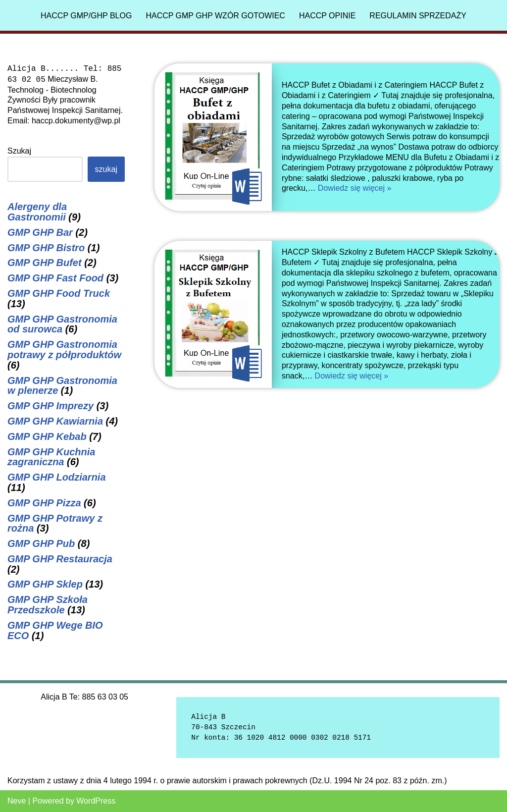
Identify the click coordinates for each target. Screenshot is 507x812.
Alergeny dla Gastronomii (37, 212)
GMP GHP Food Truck (59, 293)
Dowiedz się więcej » (355, 188)
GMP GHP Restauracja (60, 559)
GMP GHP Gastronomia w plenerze (62, 386)
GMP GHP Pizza (44, 503)
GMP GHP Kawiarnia (55, 421)
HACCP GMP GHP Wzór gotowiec (215, 16)
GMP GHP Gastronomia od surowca (62, 324)
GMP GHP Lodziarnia (57, 477)
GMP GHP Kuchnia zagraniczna (51, 457)
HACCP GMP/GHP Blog (86, 16)
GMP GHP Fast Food (55, 278)
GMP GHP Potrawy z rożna (55, 523)
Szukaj (19, 151)
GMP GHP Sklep (45, 584)
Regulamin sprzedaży (418, 16)
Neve (17, 801)
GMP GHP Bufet (45, 263)
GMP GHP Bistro (46, 248)
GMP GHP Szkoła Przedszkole (48, 605)
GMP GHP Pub (41, 543)
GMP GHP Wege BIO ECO (55, 630)
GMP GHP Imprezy (51, 406)
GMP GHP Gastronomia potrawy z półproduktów (64, 350)
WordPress (96, 801)
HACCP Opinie (327, 16)
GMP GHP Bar (40, 232)
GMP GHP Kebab (47, 436)
